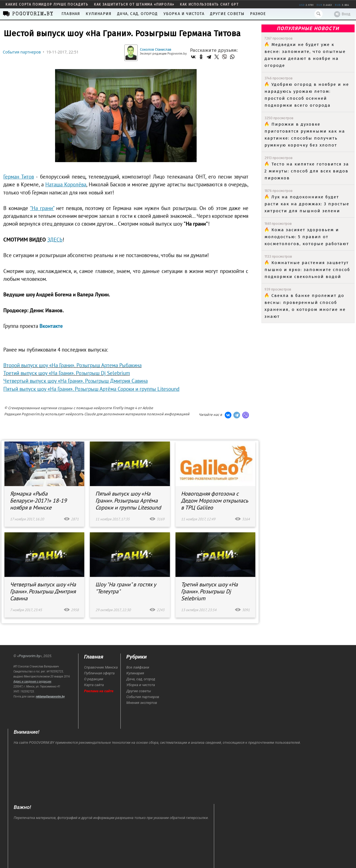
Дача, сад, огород (137, 14)
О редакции (94, 679)
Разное (258, 14)
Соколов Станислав (156, 49)
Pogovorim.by (29, 656)
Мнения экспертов (142, 703)
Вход (342, 14)
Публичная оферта (99, 673)
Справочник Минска (101, 667)
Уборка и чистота (184, 14)
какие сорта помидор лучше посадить (47, 4)
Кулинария (99, 14)
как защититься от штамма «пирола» (134, 4)
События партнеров (22, 52)
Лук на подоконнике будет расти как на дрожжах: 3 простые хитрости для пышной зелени (307, 204)
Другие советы (227, 14)
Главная (71, 14)
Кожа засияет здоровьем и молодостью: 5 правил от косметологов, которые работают (307, 237)
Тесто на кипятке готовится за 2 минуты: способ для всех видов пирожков (307, 171)
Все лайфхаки (138, 667)
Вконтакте (51, 326)
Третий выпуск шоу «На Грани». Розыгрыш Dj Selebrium (67, 373)
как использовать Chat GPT (209, 4)
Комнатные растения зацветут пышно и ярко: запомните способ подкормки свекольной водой (307, 270)
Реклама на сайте (99, 691)
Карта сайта (94, 685)
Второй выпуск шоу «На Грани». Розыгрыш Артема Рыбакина (72, 365)
